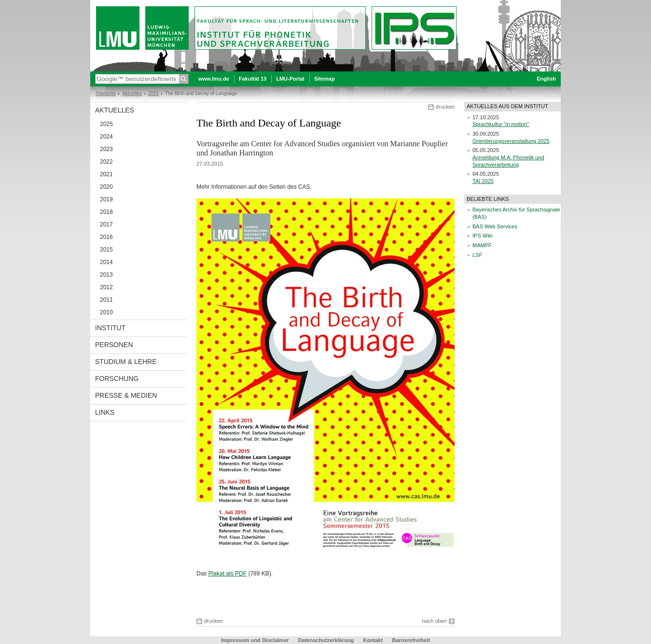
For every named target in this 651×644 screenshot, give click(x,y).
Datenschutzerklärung (326, 640)
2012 (106, 287)
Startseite (106, 93)
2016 (106, 237)
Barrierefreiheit (411, 640)
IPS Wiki (483, 236)
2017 (106, 224)
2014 (106, 262)
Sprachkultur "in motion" (501, 124)
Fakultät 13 (253, 79)
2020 (106, 187)
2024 (106, 137)
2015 (153, 93)
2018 (106, 212)
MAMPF (482, 245)
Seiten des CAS (290, 187)
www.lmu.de (214, 79)
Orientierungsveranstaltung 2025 (511, 141)
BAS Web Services (495, 226)
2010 (106, 312)
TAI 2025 (483, 181)
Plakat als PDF (228, 574)
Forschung (117, 378)
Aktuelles (132, 93)
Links (105, 412)
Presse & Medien (126, 395)
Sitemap (325, 79)
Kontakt (373, 640)
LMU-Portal (290, 79)
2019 (106, 199)
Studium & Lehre (126, 362)
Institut (110, 328)
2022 (106, 162)
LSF (477, 255)
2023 (106, 149)
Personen (114, 345)
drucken (445, 107)
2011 (106, 300)
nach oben (435, 621)
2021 (106, 174)
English (546, 79)
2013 (106, 275)
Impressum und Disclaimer (255, 640)
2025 (106, 124)
